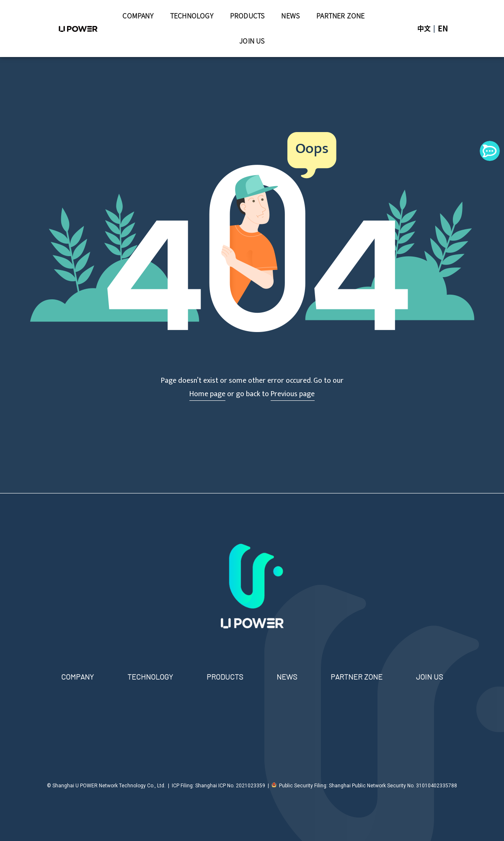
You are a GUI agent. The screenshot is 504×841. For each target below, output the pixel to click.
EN (443, 29)
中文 (424, 29)
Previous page (293, 394)
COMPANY (138, 16)
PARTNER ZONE (340, 16)
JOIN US (252, 41)
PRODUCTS (247, 16)
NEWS (290, 16)
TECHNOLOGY (192, 16)
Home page (207, 394)
